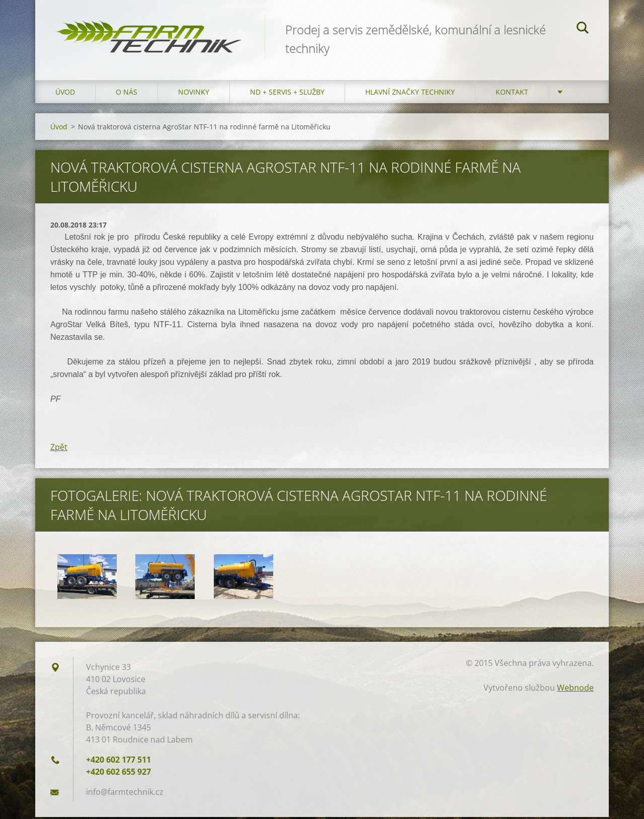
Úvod (65, 94)
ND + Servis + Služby (287, 94)
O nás (127, 94)
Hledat (583, 29)
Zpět (59, 449)
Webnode (575, 690)
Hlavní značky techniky (410, 94)
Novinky (194, 94)
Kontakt (512, 94)
